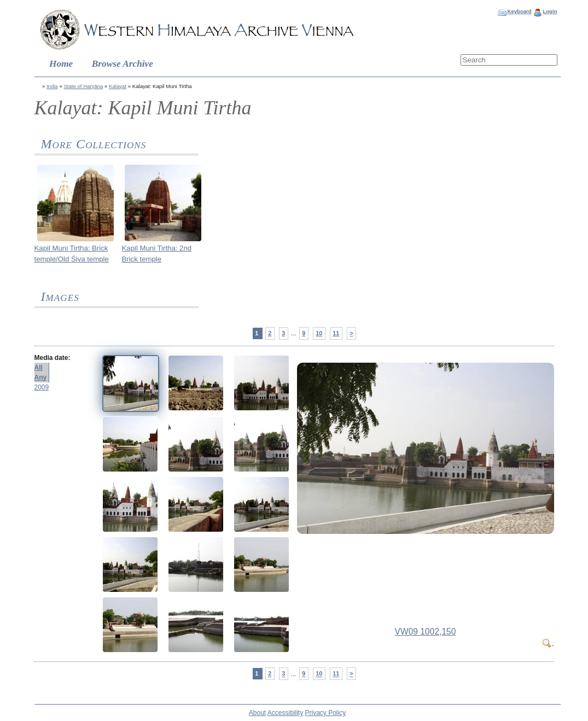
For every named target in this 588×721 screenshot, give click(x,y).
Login (550, 11)
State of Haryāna (83, 86)
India (52, 86)
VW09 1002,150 (426, 632)
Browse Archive (123, 64)
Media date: (53, 358)
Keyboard (519, 11)
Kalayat (118, 86)
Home (61, 64)
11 (336, 333)
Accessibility (285, 713)
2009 (42, 387)
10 (319, 333)
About (257, 713)
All (39, 368)
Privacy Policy (326, 713)
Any (41, 377)
